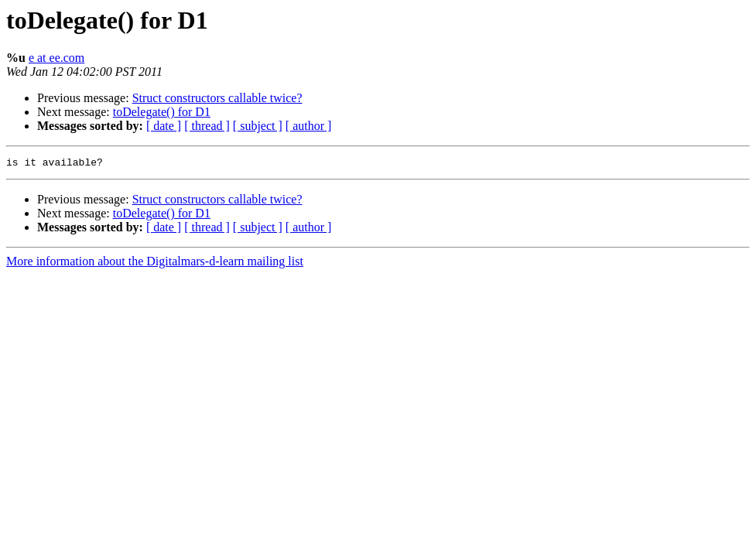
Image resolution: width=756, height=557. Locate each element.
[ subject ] (258, 126)
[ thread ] (207, 126)
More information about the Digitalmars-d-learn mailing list (155, 263)
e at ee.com (56, 58)
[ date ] (164, 126)
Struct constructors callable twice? (217, 98)
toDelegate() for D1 (162, 112)
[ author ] (309, 126)
